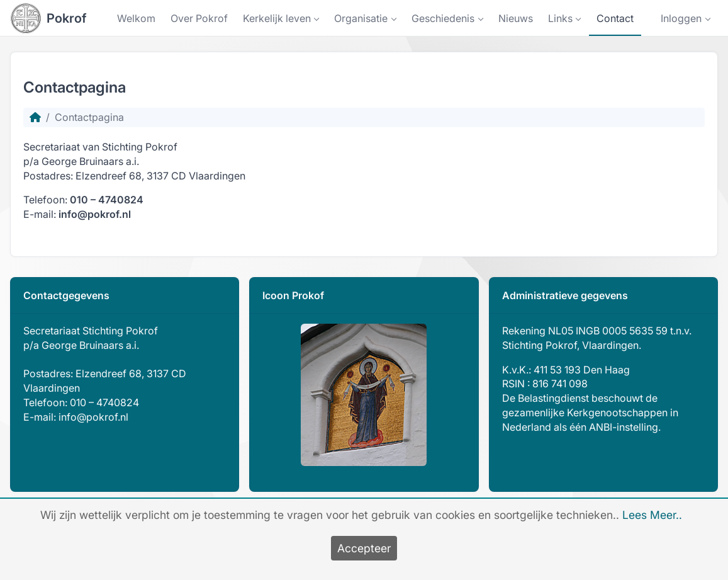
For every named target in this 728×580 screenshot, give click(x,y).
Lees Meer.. (652, 515)
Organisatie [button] (361, 18)
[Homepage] (35, 117)
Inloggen (681, 18)
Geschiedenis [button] (443, 18)
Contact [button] (615, 18)
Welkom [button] (136, 18)
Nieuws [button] (516, 18)
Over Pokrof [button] (199, 18)
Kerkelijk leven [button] (277, 18)
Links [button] (560, 18)
